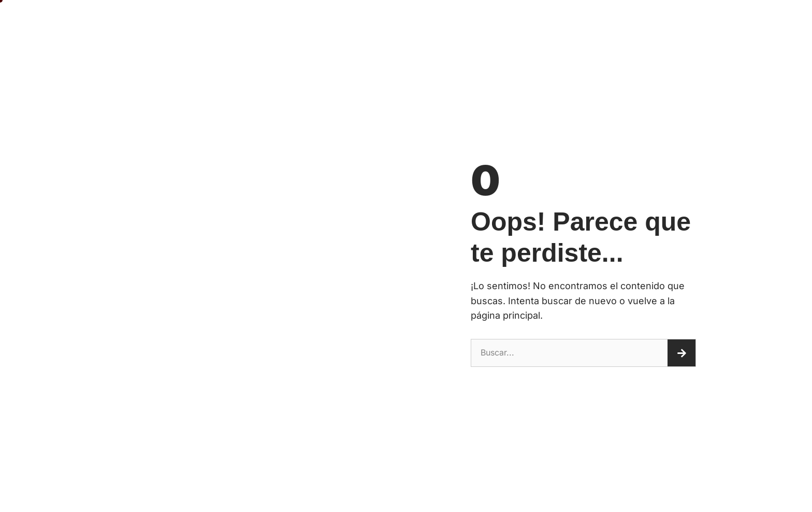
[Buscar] (682, 353)
